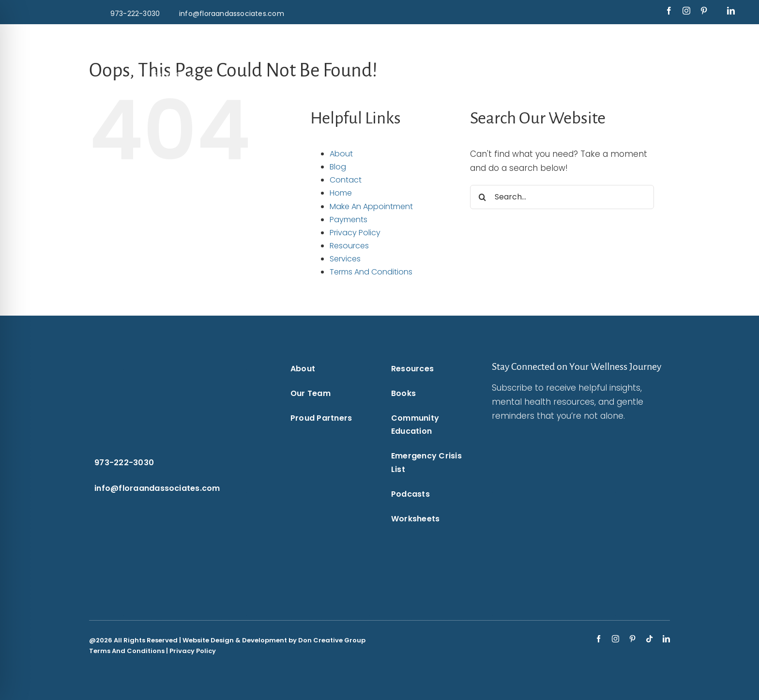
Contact (346, 180)
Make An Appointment (371, 206)
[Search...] (562, 197)
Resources (349, 246)
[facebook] (669, 11)
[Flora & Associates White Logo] (379, 38)
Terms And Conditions (371, 272)
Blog (338, 167)
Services (345, 259)
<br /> (569, 502)
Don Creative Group (332, 640)
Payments (349, 220)
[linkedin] (731, 11)
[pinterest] (704, 11)
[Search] (482, 197)
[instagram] (686, 11)
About (341, 154)
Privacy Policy (355, 233)
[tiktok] (649, 639)
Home (341, 193)
